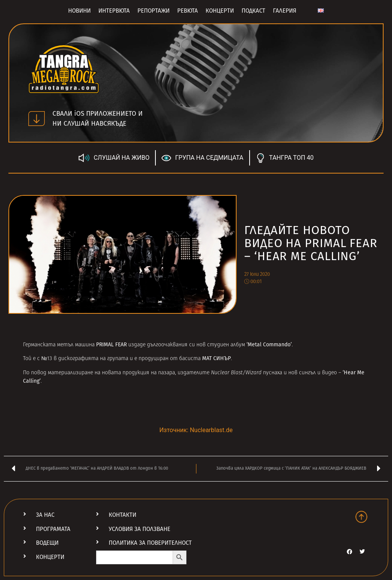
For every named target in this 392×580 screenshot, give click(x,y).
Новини (79, 11)
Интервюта (114, 11)
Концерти (220, 11)
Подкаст (253, 11)
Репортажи (154, 11)
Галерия (285, 11)
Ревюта (188, 11)
